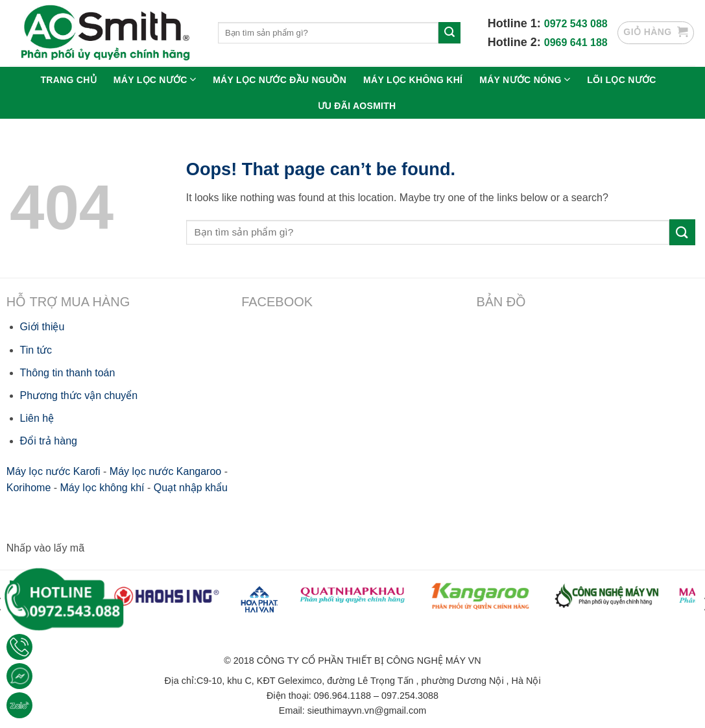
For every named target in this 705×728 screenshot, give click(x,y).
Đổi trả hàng (49, 441)
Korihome (29, 488)
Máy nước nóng (525, 79)
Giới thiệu (42, 327)
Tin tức (36, 350)
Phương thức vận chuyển (79, 395)
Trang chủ (68, 80)
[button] (656, 33)
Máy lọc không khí (413, 80)
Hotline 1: (516, 23)
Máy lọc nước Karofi (54, 471)
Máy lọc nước (155, 79)
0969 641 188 (576, 42)
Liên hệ (37, 418)
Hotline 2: (516, 42)
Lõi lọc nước (621, 80)
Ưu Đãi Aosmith (357, 106)
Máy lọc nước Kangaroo (165, 471)
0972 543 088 (576, 24)
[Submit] (449, 33)
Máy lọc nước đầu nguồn (280, 80)
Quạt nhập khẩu (191, 488)
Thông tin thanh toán (68, 373)
